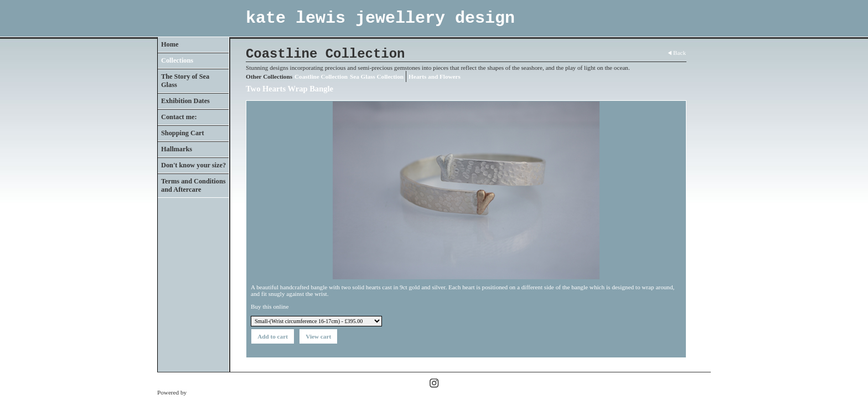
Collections (177, 60)
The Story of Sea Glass (185, 81)
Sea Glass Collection (377, 76)
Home (170, 44)
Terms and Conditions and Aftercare (193, 185)
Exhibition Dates (185, 101)
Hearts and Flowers (435, 76)
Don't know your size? (193, 165)
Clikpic (197, 392)
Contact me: (179, 117)
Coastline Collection (321, 76)
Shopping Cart (183, 133)
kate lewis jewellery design (380, 18)
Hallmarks (177, 149)
